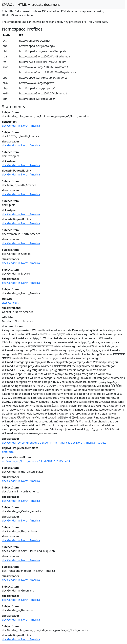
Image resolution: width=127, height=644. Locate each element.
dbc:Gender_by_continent (18, 443)
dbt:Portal (8, 452)
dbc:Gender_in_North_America (21, 126)
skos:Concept (10, 303)
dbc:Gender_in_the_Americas (52, 443)
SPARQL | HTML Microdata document (31, 5)
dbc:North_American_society (89, 443)
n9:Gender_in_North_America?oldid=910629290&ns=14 (36, 461)
